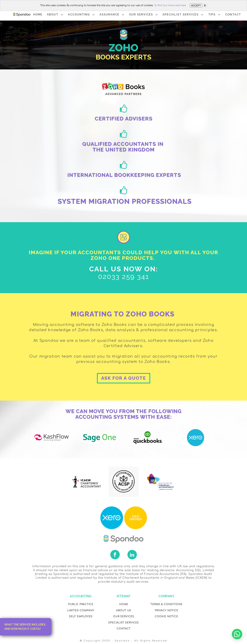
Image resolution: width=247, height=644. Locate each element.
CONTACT (233, 14)
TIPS (215, 15)
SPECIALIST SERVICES (183, 15)
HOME (38, 14)
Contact (124, 629)
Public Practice (81, 604)
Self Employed (81, 616)
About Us (124, 610)
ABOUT (55, 15)
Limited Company (81, 610)
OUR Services (123, 616)
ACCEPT (196, 5)
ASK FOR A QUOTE (124, 378)
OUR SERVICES (144, 15)
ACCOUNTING (82, 15)
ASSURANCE (112, 15)
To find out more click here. (170, 5)
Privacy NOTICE (166, 610)
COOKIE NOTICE (166, 616)
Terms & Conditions (166, 604)
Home (124, 604)
